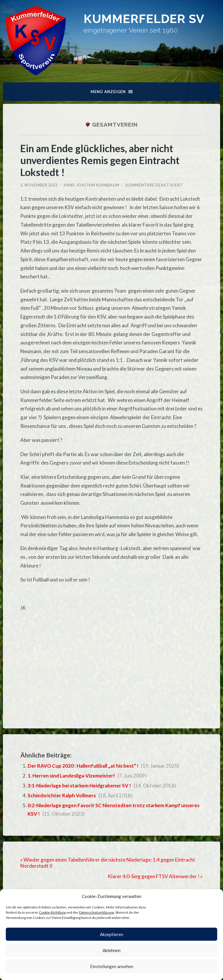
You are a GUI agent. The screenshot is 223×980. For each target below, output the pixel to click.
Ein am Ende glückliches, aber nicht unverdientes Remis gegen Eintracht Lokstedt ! (100, 160)
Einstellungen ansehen (112, 966)
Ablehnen (111, 950)
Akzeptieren (111, 934)
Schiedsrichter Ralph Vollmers (62, 795)
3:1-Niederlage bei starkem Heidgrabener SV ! (79, 786)
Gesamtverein (115, 124)
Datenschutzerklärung (96, 912)
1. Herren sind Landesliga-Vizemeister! (71, 776)
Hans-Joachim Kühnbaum (92, 185)
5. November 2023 (39, 185)
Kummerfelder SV (144, 19)
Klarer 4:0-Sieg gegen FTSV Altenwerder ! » (155, 876)
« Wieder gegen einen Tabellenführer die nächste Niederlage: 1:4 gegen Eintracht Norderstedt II (108, 863)
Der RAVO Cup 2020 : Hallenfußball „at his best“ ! (83, 766)
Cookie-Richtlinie (52, 912)
